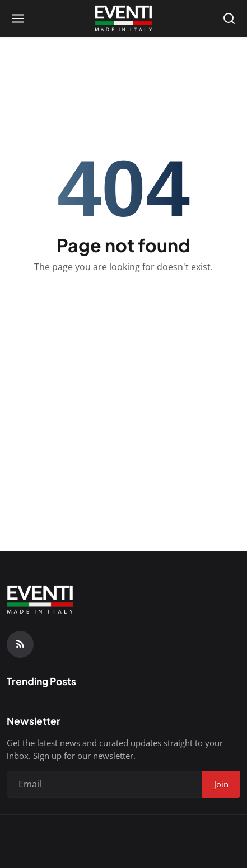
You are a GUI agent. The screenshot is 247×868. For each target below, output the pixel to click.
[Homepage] (123, 18)
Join (221, 784)
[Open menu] (18, 18)
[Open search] (229, 18)
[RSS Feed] (20, 644)
